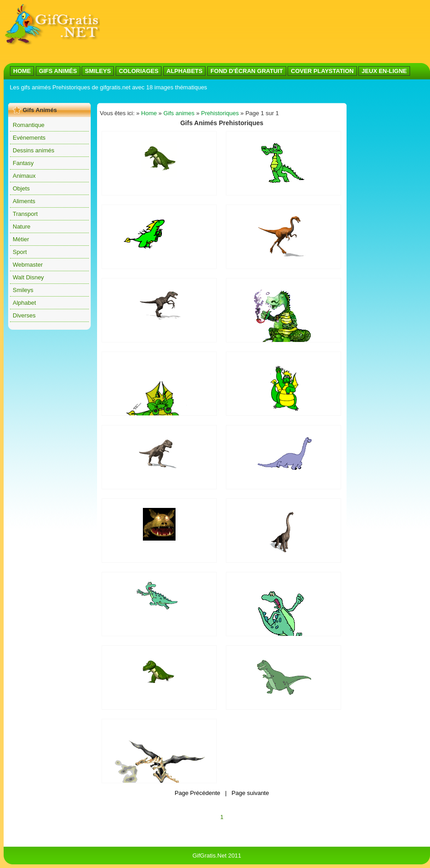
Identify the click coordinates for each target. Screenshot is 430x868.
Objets (21, 188)
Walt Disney (28, 277)
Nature (22, 227)
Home (149, 113)
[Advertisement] (135, 32)
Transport (25, 214)
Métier (21, 239)
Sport (20, 252)
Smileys (23, 290)
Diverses (24, 315)
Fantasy (23, 163)
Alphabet (24, 303)
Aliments (24, 201)
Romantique (29, 125)
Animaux (24, 176)
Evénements (29, 138)
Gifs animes (179, 113)
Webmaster (28, 265)
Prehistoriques (220, 113)
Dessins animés (34, 150)
